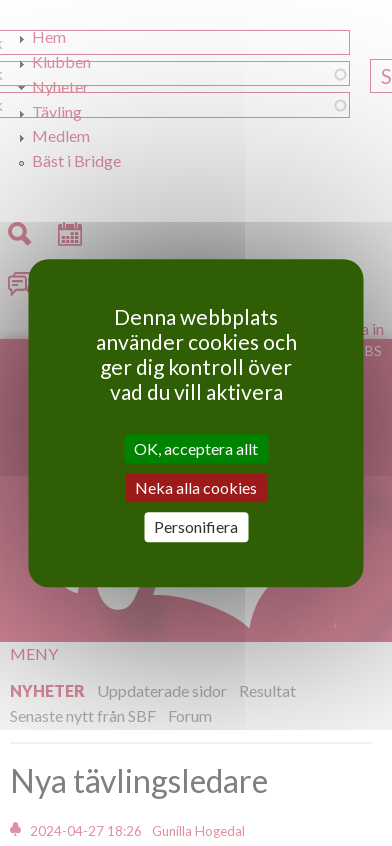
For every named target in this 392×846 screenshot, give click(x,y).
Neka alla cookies (196, 487)
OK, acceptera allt (196, 448)
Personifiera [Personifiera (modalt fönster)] (196, 527)
